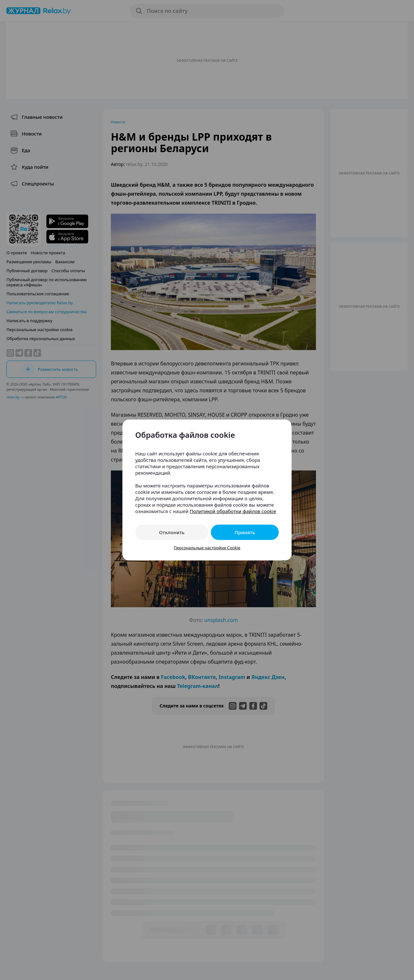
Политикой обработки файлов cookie (233, 511)
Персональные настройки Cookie (207, 548)
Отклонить (172, 532)
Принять (245, 532)
